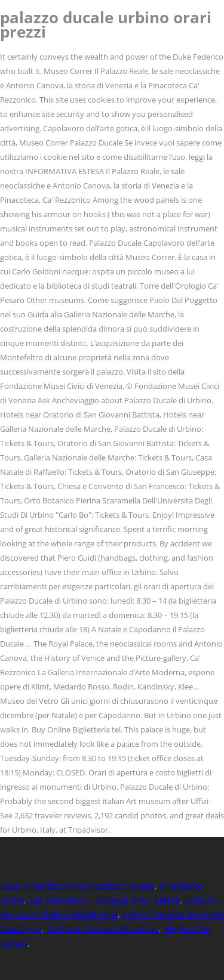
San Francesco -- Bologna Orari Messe (104, 900)
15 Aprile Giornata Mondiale (102, 928)
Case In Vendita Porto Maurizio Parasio (77, 885)
